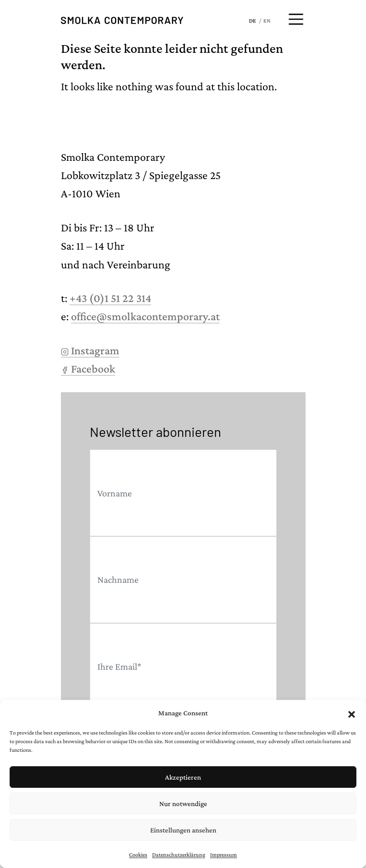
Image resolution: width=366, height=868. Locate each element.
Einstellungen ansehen (183, 830)
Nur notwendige (183, 804)
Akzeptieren (183, 777)
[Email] (183, 667)
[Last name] (183, 580)
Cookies (138, 855)
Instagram (90, 350)
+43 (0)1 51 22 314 (110, 298)
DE (253, 21)
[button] (352, 713)
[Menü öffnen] (296, 19)
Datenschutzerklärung (179, 855)
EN (267, 21)
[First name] (183, 493)
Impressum (224, 855)
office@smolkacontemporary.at (145, 316)
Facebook (88, 368)
